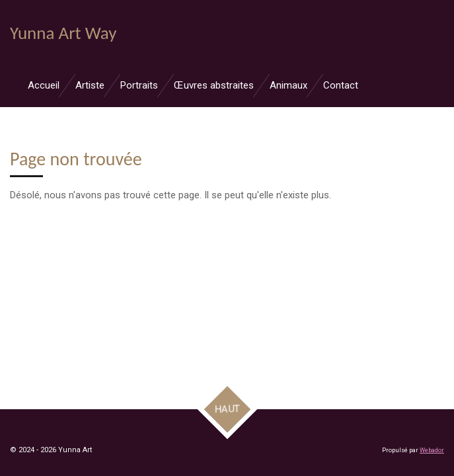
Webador (432, 450)
